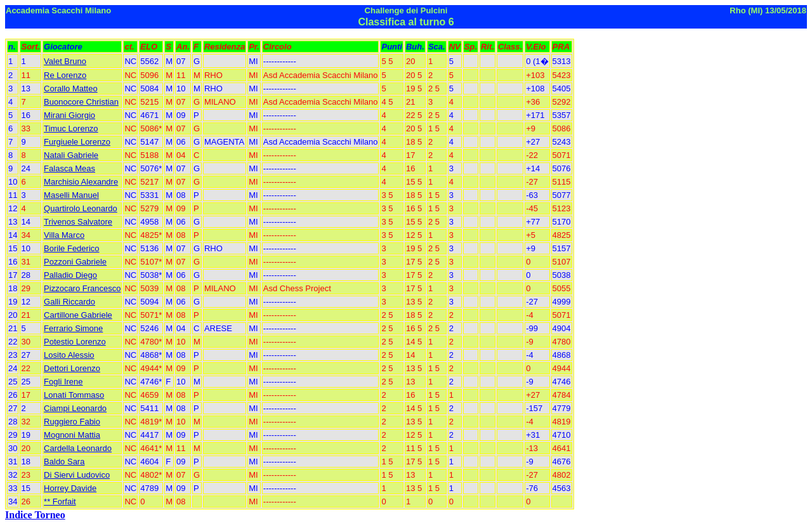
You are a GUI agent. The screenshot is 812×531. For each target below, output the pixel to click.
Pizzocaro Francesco (82, 288)
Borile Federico (71, 248)
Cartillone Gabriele (78, 315)
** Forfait (60, 501)
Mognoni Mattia (72, 435)
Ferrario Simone (73, 328)
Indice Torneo (35, 515)
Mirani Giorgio (69, 115)
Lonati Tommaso (74, 395)
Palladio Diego (70, 275)
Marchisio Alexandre (81, 182)
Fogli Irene (63, 382)
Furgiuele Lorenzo (77, 142)
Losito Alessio (69, 355)
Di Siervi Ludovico (77, 475)
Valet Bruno (65, 61)
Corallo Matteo (71, 88)
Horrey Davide (70, 488)
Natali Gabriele (71, 155)
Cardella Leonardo (78, 448)
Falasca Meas (69, 168)
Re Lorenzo (65, 75)
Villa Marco (64, 235)
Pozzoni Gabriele (75, 262)
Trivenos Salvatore (78, 222)
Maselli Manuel (71, 195)
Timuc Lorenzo (71, 128)
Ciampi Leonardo (75, 408)
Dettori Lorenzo (72, 368)
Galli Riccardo (69, 302)
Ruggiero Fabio (72, 422)
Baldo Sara (64, 462)
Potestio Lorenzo (75, 342)
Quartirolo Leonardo (81, 208)
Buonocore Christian (81, 102)
